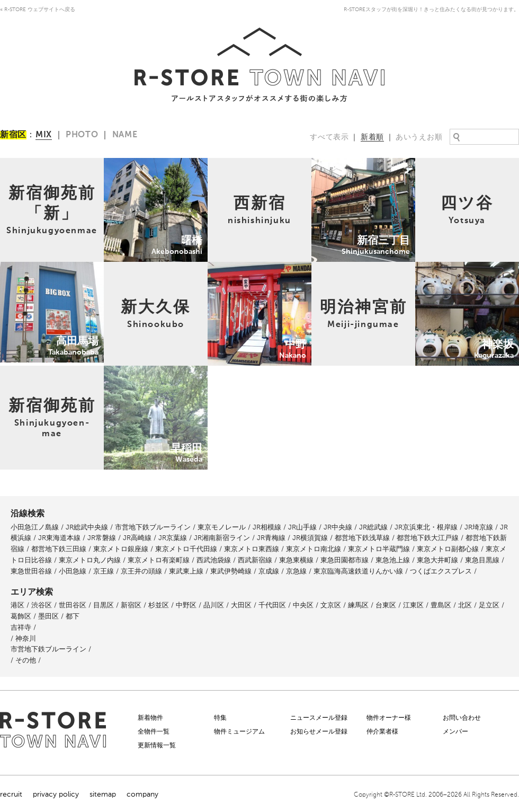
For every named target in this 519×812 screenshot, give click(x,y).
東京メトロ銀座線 (121, 549)
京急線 (296, 571)
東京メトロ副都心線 (448, 549)
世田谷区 (73, 605)
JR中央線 (338, 527)
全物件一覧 (154, 731)
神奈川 (26, 638)
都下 (73, 616)
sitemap (103, 794)
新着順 (372, 137)
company (142, 794)
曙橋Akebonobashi (135, 164)
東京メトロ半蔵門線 (379, 549)
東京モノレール (222, 527)
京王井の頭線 (141, 571)
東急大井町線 (437, 560)
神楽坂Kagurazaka (445, 267)
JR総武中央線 (87, 527)
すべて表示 (329, 137)
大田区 (241, 605)
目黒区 (104, 605)
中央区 (303, 605)
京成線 (269, 571)
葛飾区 (21, 616)
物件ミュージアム (239, 731)
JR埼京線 (479, 527)
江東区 (413, 605)
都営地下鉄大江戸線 (428, 538)
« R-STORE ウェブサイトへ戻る (38, 10)
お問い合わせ (462, 718)
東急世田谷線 (31, 571)
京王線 (104, 571)
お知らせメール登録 (319, 731)
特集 (220, 718)
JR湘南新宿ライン (222, 538)
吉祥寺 (21, 627)
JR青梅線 (271, 538)
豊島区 (441, 605)
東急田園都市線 (344, 560)
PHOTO (82, 135)
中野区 (186, 605)
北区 (465, 605)
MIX (44, 135)
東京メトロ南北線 (314, 549)
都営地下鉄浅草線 (362, 538)
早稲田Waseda (128, 371)
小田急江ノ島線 (35, 527)
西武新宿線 (255, 560)
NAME (125, 135)
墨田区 (48, 616)
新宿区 (131, 605)
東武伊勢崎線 (231, 571)
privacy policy (56, 794)
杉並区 (159, 605)
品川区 (214, 605)
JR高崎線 (137, 538)
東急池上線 (393, 560)
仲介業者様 (382, 731)
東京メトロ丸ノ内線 (90, 560)
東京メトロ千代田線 (186, 549)
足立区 (489, 605)
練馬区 (358, 605)
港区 (17, 605)
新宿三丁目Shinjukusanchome (362, 164)
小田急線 (73, 571)
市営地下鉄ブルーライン (153, 527)
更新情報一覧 (157, 745)
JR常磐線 (102, 538)
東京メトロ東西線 (252, 549)
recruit (11, 794)
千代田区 (272, 605)
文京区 (331, 605)
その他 (26, 660)
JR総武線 (373, 527)
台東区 (386, 605)
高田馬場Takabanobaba (39, 267)
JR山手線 (302, 527)
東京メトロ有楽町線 (159, 560)
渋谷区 (42, 605)
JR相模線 (267, 527)
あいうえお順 (419, 137)
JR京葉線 (173, 538)
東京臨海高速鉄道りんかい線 (358, 571)
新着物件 (150, 718)
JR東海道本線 (59, 538)
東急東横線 (296, 560)
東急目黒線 (482, 560)
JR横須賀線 (310, 538)
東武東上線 (186, 571)
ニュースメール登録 (319, 718)
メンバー (455, 731)
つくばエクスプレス (441, 571)
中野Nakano (228, 267)
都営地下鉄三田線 (59, 549)
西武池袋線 (214, 560)
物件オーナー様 (389, 718)
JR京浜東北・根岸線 (426, 527)
